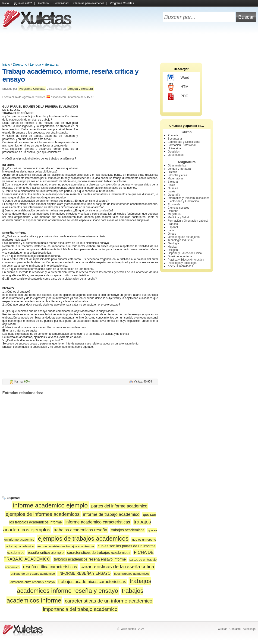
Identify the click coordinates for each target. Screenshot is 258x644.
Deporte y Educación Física (185, 253)
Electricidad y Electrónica (183, 201)
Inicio (6, 3)
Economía (174, 204)
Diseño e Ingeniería (180, 256)
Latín (171, 230)
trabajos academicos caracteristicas (92, 582)
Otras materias (177, 166)
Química (173, 188)
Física (171, 185)
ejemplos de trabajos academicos (83, 539)
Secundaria (175, 139)
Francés (173, 224)
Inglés (171, 191)
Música (172, 247)
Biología (173, 182)
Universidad (175, 148)
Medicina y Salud (178, 217)
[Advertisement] (129, 46)
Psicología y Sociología (182, 263)
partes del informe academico (119, 506)
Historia (172, 172)
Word (178, 78)
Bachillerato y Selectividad (184, 142)
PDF (178, 96)
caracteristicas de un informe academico (109, 601)
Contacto (235, 629)
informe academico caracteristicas (98, 522)
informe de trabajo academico (111, 514)
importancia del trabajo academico (80, 609)
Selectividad (61, 3)
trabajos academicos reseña (80, 530)
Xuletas (223, 629)
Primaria (173, 135)
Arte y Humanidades (180, 266)
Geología (173, 243)
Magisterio (174, 214)
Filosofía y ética (177, 175)
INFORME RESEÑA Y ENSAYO (84, 573)
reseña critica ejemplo (46, 553)
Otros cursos (176, 155)
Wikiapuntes (128, 629)
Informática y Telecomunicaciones (189, 198)
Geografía (174, 195)
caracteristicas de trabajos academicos (99, 553)
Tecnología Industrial (180, 240)
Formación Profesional (182, 145)
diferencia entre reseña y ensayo (33, 582)
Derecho (173, 211)
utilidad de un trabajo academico (33, 574)
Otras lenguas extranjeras (184, 237)
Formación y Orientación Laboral (188, 221)
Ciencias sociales (178, 208)
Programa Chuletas (122, 3)
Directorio (43, 3)
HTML (179, 87)
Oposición (174, 152)
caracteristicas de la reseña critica (117, 566)
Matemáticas (176, 179)
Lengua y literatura (44, 64)
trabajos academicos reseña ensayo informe (90, 559)
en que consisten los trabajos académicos (66, 546)
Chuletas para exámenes (89, 3)
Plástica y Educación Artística (186, 260)
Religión (173, 250)
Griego (172, 234)
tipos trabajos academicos (132, 574)
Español (173, 227)
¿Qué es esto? (23, 3)
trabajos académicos (127, 530)
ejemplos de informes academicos (42, 514)
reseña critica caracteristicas (50, 567)
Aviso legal (249, 629)
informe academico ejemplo (50, 505)
